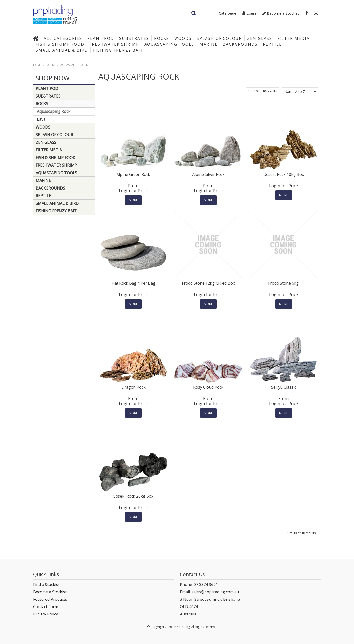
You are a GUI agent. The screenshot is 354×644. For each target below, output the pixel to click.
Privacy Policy (45, 614)
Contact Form (46, 607)
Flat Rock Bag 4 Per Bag (133, 283)
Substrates (134, 38)
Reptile (272, 44)
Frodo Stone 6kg (283, 283)
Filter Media (293, 38)
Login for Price (133, 190)
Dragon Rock (133, 387)
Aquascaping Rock (54, 111)
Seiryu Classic (284, 387)
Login (251, 13)
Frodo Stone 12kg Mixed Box (208, 283)
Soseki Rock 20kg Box (133, 496)
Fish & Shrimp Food (60, 44)
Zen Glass (260, 38)
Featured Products (50, 599)
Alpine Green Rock (133, 174)
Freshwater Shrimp (114, 44)
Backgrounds (240, 44)
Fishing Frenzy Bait (118, 50)
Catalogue (228, 13)
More (133, 200)
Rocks (162, 38)
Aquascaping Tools (169, 44)
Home (37, 38)
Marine (208, 44)
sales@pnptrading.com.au (215, 592)
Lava (41, 119)
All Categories (63, 38)
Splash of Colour (219, 38)
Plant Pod (101, 38)
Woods (183, 38)
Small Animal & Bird (62, 50)
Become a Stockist (283, 13)
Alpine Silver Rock (208, 174)
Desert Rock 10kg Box (284, 174)
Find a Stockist (46, 585)
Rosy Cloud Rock (208, 387)
